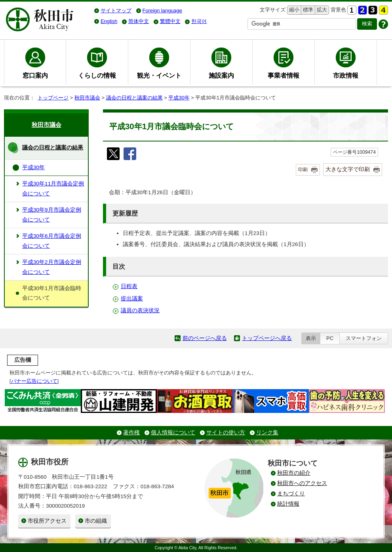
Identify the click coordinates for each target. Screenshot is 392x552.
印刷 (303, 170)
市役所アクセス (47, 521)
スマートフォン (364, 338)
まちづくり (291, 494)
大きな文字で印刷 (348, 169)
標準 (307, 10)
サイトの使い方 (226, 433)
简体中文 (139, 21)
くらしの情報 (97, 75)
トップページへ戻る (267, 338)
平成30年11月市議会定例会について (53, 188)
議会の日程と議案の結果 (134, 98)
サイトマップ (116, 11)
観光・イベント (159, 75)
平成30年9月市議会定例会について (52, 215)
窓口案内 (35, 75)
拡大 (321, 10)
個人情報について (173, 433)
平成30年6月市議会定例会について (52, 241)
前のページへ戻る (205, 338)
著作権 (131, 433)
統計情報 (288, 504)
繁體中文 (170, 21)
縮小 (293, 10)
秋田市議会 (87, 98)
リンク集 (267, 433)
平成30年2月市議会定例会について (52, 267)
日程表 (129, 286)
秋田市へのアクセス (302, 483)
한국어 (199, 21)
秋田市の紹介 (294, 473)
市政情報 (346, 75)
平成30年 (179, 98)
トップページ (53, 98)
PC (330, 338)
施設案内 (221, 75)
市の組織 (96, 521)
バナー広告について (34, 381)
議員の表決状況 (140, 310)
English (109, 21)
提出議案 (132, 299)
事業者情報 (284, 75)
